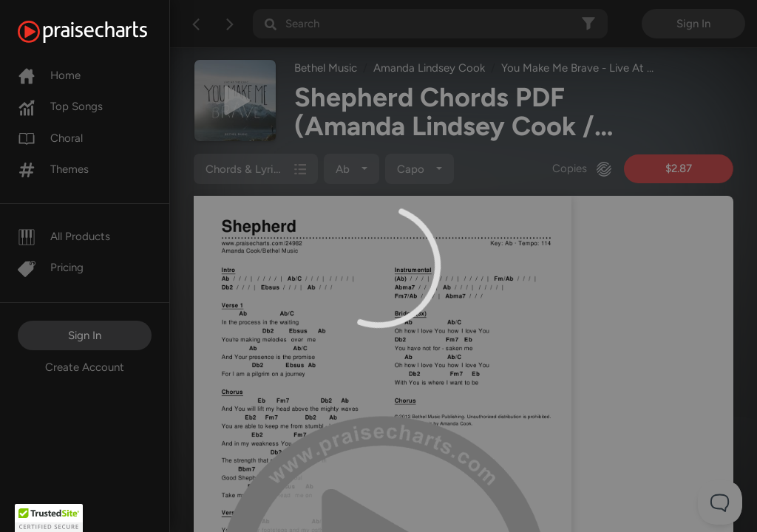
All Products (64, 236)
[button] (49, 518)
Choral (50, 138)
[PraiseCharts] (101, 32)
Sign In (85, 335)
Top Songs (60, 106)
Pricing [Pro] (51, 267)
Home (49, 75)
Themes (53, 169)
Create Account (85, 367)
